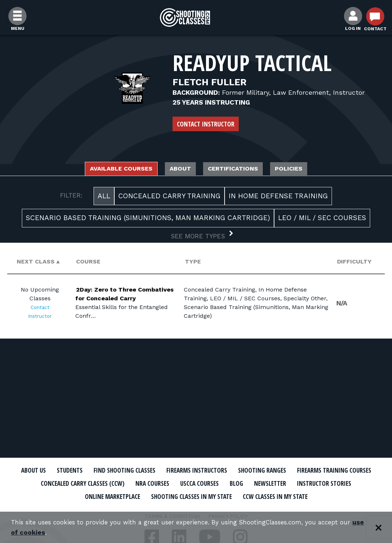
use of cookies (47, 533)
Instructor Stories (128, 496)
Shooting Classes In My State (298, 496)
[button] (196, 239)
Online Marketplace (204, 496)
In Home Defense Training (278, 198)
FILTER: (71, 197)
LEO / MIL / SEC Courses (322, 220)
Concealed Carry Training (169, 198)
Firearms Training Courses (73, 483)
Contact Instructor (206, 124)
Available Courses (104, 169)
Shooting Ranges (322, 470)
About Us (57, 470)
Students (98, 470)
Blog (356, 483)
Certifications (241, 169)
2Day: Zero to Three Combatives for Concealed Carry (115, 295)
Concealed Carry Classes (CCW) (179, 483)
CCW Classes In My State (196, 508)
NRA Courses (260, 483)
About (177, 169)
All (104, 198)
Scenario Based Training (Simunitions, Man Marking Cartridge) (148, 220)
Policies (310, 169)
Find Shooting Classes (162, 470)
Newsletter (65, 496)
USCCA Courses (314, 483)
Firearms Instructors (246, 470)
